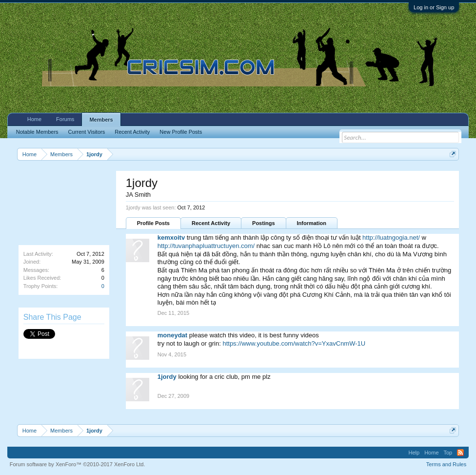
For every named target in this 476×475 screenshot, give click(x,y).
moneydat (172, 335)
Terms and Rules (446, 464)
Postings (263, 223)
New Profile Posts (181, 132)
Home (34, 119)
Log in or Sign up (434, 7)
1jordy (167, 377)
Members (101, 120)
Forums (65, 119)
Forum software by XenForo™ (78, 464)
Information (312, 223)
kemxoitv (171, 237)
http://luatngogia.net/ (391, 237)
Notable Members (37, 132)
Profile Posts (153, 223)
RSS (460, 453)
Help (414, 453)
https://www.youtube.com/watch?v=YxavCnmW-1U (294, 343)
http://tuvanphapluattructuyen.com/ (206, 246)
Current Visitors (87, 132)
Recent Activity (211, 223)
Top (448, 453)
